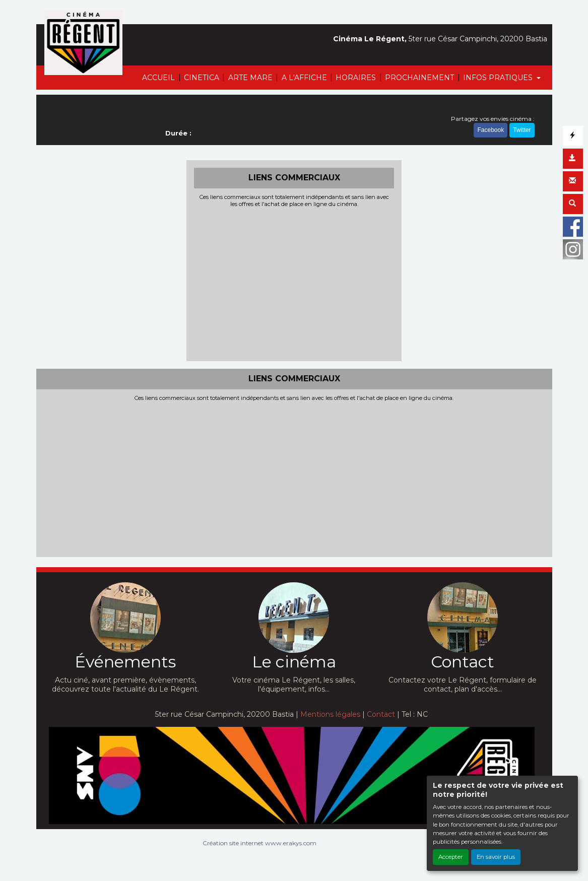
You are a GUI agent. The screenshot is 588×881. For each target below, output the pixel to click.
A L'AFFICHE (304, 78)
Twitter (522, 130)
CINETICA (202, 78)
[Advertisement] (294, 283)
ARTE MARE (250, 78)
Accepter (451, 857)
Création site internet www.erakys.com (259, 843)
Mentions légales (330, 714)
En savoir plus (496, 857)
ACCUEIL (158, 78)
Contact (381, 714)
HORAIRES (356, 78)
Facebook (491, 130)
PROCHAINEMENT (419, 78)
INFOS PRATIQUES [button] (499, 78)
